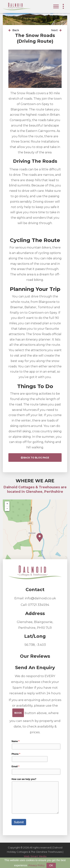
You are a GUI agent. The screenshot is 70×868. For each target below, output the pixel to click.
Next (56, 30)
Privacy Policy (36, 865)
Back (14, 30)
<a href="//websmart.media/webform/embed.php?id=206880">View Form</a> (35, 782)
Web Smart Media (35, 856)
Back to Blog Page (35, 458)
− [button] (7, 509)
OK (51, 865)
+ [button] (7, 504)
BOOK (18, 713)
